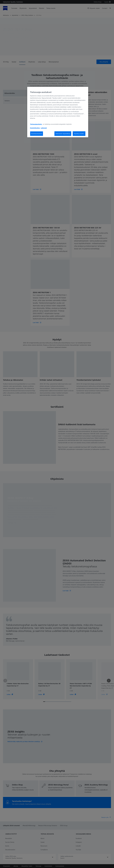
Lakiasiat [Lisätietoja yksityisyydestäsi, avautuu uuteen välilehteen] (44, 128)
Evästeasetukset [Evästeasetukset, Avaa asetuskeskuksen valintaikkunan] (37, 134)
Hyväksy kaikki (79, 134)
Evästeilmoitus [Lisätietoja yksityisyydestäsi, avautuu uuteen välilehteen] (35, 128)
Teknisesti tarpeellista (63, 134)
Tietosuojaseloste (36, 124)
